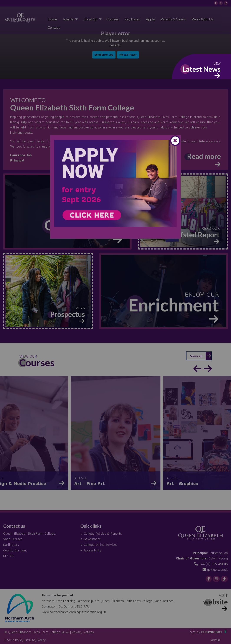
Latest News (201, 69)
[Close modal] (175, 141)
